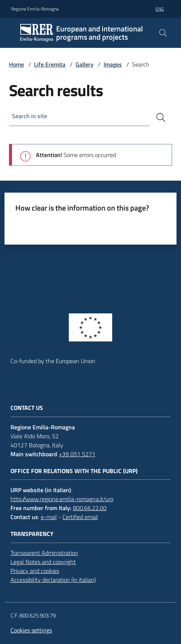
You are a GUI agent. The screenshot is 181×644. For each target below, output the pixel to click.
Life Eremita (50, 64)
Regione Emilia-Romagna (35, 9)
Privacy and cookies (35, 571)
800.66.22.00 (90, 508)
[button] (163, 33)
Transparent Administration (44, 553)
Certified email (80, 517)
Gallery (85, 64)
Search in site (30, 116)
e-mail (49, 517)
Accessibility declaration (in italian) (53, 580)
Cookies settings (31, 630)
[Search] (161, 117)
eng (160, 9)
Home (16, 64)
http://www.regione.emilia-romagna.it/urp (62, 499)
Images (113, 64)
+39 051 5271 (77, 454)
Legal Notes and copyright (43, 562)
